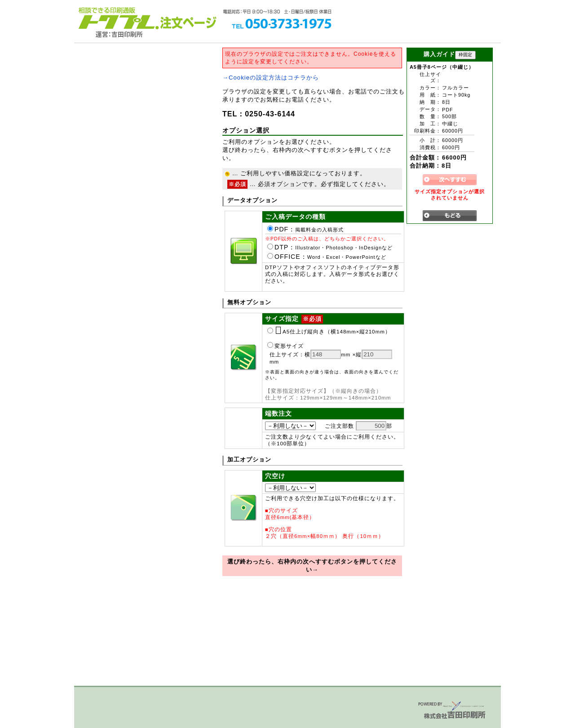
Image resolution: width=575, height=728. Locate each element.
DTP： (330, 247)
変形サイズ (285, 346)
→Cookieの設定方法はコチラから (271, 78)
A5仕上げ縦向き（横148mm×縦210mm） (329, 332)
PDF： (305, 229)
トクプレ (117, 18)
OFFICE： (327, 257)
